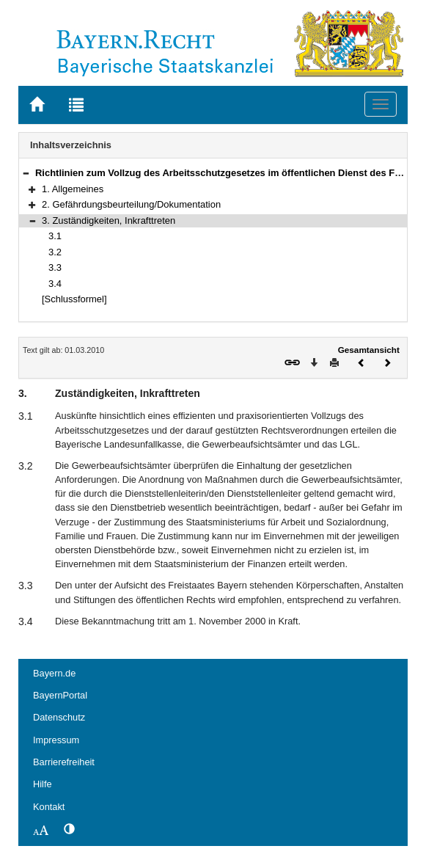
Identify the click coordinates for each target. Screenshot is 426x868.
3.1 (55, 236)
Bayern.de (54, 673)
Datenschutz (59, 717)
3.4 (55, 284)
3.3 (55, 267)
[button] (26, 173)
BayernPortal (60, 695)
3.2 (55, 252)
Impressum (56, 740)
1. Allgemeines (73, 189)
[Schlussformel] (74, 299)
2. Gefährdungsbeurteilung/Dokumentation (131, 204)
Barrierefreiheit (64, 762)
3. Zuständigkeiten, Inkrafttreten (109, 220)
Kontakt (49, 807)
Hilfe (43, 784)
